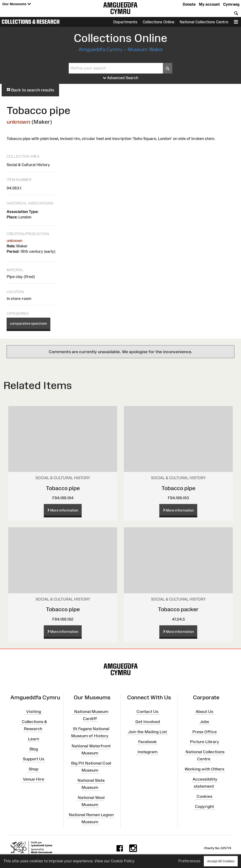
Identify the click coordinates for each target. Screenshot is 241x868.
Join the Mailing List (147, 732)
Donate (189, 4)
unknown (18, 122)
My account (209, 4)
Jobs (204, 722)
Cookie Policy (123, 861)
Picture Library (205, 742)
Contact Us (147, 712)
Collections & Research (31, 22)
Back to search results (30, 90)
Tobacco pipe (63, 488)
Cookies (204, 796)
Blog (34, 749)
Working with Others (204, 769)
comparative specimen (28, 323)
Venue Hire (34, 779)
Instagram (147, 752)
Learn (34, 739)
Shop (34, 769)
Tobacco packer (178, 609)
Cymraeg (231, 4)
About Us (204, 712)
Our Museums (17, 4)
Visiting (34, 712)
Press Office (205, 732)
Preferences (189, 861)
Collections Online (159, 22)
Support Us (34, 759)
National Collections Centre (204, 22)
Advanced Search (121, 78)
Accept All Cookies (221, 861)
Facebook (147, 742)
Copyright (204, 807)
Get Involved (148, 722)
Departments (125, 22)
